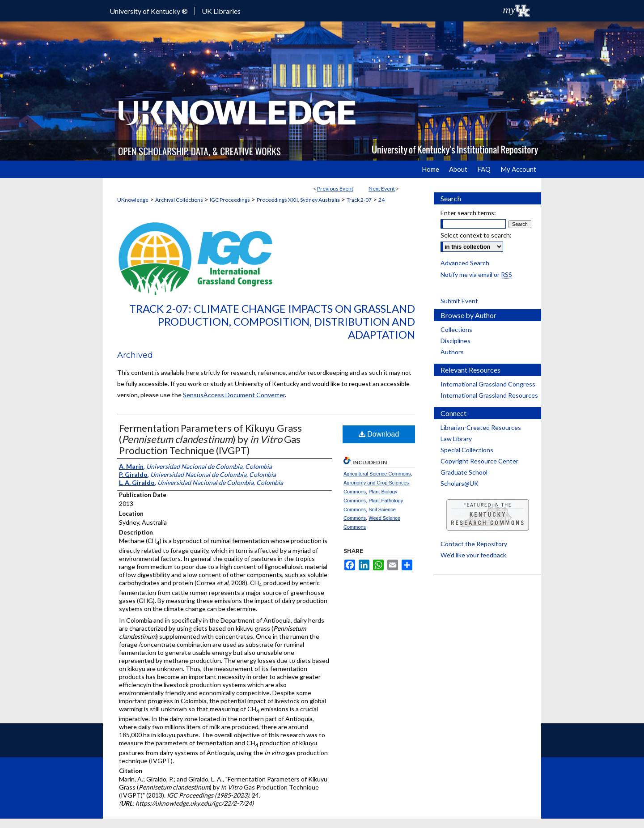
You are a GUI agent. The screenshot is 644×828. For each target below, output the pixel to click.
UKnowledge (133, 200)
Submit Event (459, 301)
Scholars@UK (460, 483)
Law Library (456, 439)
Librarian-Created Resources (481, 427)
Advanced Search (465, 263)
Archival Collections (179, 200)
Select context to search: (476, 235)
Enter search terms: (468, 213)
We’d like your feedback (473, 555)
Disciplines (455, 341)
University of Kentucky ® (149, 11)
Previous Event (335, 189)
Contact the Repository (474, 544)
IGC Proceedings (230, 200)
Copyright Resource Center (479, 461)
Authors (452, 352)
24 (381, 200)
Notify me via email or (476, 274)
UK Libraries (221, 11)
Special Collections (467, 450)
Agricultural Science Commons (377, 474)
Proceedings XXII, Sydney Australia (298, 200)
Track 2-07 (359, 200)
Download (379, 434)
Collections (456, 329)
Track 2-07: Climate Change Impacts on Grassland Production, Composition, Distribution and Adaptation (272, 321)
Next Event (382, 189)
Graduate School (464, 472)
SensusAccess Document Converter (234, 395)
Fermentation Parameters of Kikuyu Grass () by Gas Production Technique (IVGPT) (210, 439)
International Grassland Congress (488, 384)
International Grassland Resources (489, 395)
